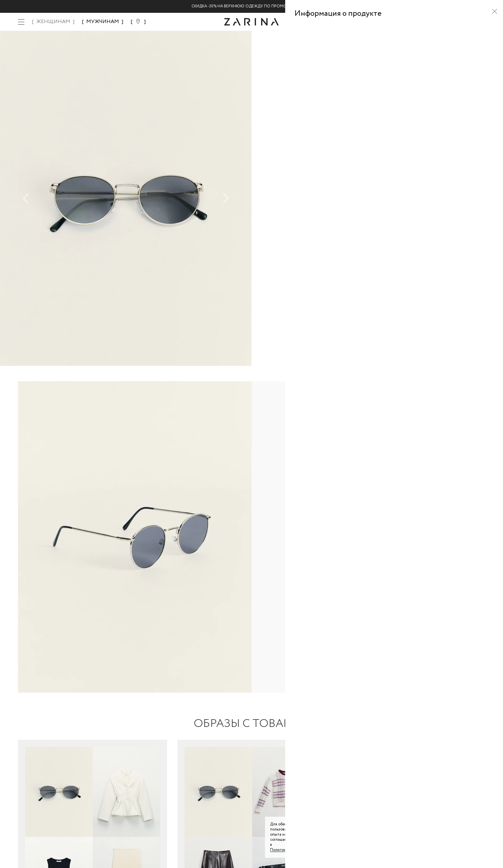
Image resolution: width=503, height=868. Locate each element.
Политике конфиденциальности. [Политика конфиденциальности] (299, 850)
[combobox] (386, 127)
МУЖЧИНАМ (103, 22)
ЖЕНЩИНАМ (53, 22)
